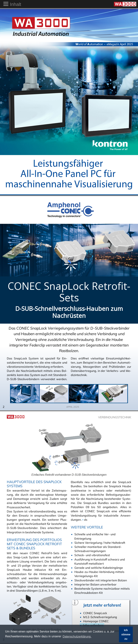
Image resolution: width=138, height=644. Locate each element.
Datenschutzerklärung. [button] (77, 637)
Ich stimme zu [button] (126, 634)
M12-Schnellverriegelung (100, 617)
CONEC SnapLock (95, 613)
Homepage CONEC (96, 621)
